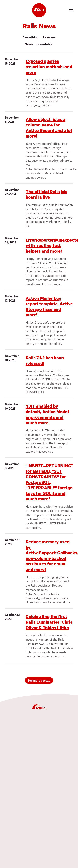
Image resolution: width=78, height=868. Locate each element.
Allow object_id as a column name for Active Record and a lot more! (49, 128)
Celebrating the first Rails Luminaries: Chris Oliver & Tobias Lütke (49, 622)
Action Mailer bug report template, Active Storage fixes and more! (49, 306)
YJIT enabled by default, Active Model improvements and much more (47, 414)
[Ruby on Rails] (39, 10)
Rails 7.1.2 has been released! (45, 360)
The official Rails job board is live (46, 194)
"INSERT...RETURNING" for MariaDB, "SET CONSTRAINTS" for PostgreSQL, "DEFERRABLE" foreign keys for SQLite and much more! (49, 482)
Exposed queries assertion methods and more (49, 67)
